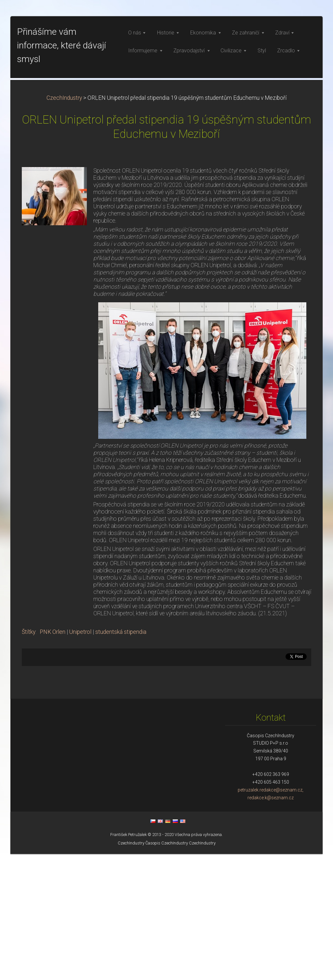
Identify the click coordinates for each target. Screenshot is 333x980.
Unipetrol (80, 758)
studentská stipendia (121, 758)
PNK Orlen (53, 758)
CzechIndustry (64, 224)
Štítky (29, 758)
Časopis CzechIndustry (167, 969)
